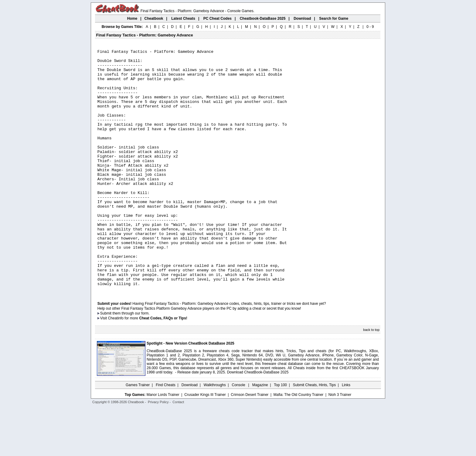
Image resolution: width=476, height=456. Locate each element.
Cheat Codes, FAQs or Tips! (163, 366)
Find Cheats (166, 433)
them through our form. (131, 362)
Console (239, 433)
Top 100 (280, 433)
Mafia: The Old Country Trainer (299, 443)
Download (190, 433)
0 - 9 (370, 27)
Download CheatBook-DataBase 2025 (258, 420)
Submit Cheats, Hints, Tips (314, 433)
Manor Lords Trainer (163, 443)
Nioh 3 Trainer (340, 443)
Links (346, 433)
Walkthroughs (215, 433)
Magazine (260, 433)
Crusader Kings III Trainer (205, 443)
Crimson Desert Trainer (250, 443)
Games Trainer (138, 433)
